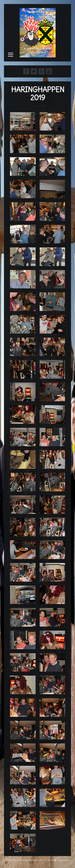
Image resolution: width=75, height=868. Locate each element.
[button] (11, 55)
